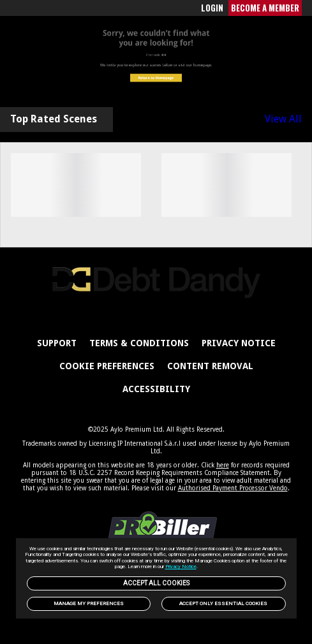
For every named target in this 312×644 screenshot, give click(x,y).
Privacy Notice (181, 567)
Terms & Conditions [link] (139, 343)
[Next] (291, 190)
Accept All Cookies (156, 583)
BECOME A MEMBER (265, 8)
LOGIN (212, 8)
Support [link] (57, 343)
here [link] (223, 465)
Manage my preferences (89, 604)
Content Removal (210, 366)
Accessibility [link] (156, 389)
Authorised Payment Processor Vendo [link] (233, 488)
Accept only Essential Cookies (223, 604)
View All (283, 119)
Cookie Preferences (107, 366)
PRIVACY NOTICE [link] (239, 343)
